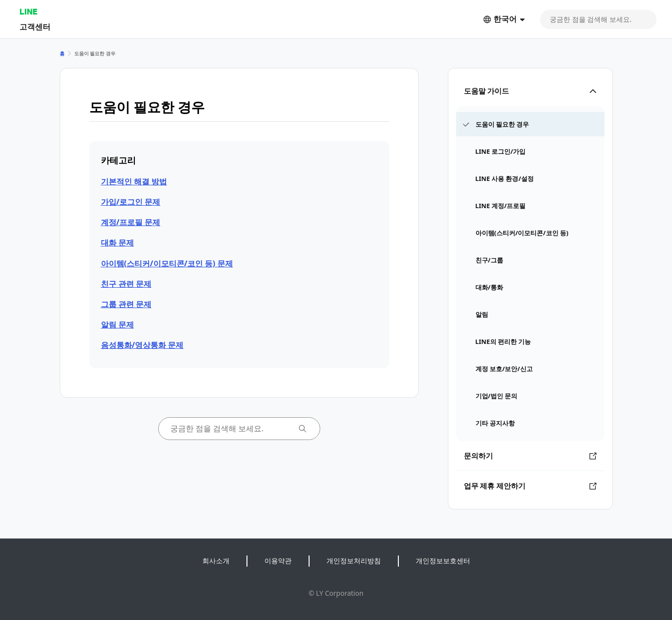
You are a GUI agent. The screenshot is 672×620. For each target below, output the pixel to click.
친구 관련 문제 (126, 284)
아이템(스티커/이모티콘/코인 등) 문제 (167, 263)
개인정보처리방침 (354, 561)
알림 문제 (117, 325)
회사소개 (216, 561)
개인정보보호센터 (443, 561)
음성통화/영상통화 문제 (142, 345)
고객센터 (35, 26)
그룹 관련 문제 (126, 304)
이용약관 (278, 561)
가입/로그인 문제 (131, 202)
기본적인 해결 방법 (134, 181)
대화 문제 (117, 243)
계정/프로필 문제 (131, 222)
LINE (28, 11)
